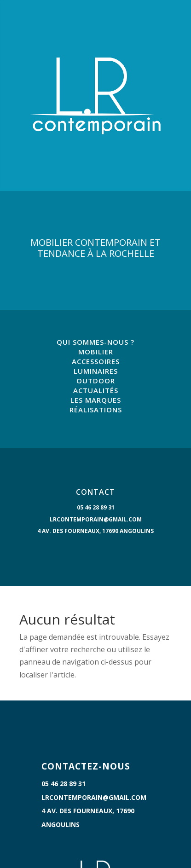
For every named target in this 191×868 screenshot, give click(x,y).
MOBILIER (96, 352)
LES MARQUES (96, 400)
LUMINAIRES (96, 371)
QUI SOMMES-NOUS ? (95, 342)
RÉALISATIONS (96, 410)
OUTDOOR (96, 381)
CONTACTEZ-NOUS (86, 766)
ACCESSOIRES (96, 361)
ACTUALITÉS (96, 390)
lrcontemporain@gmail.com (96, 519)
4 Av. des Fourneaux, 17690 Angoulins (95, 531)
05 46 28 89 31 (96, 507)
